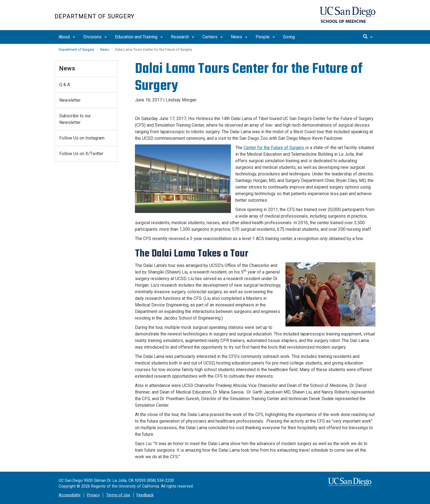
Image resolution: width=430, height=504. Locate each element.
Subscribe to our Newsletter (75, 119)
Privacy (93, 495)
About (67, 37)
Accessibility (70, 495)
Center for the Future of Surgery (274, 148)
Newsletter (70, 100)
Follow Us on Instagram (82, 138)
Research (183, 37)
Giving (289, 37)
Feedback (145, 495)
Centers (213, 37)
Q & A (65, 85)
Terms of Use (118, 495)
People (265, 37)
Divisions (95, 37)
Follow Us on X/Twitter (81, 154)
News (239, 37)
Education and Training (139, 37)
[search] (368, 37)
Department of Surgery (94, 16)
